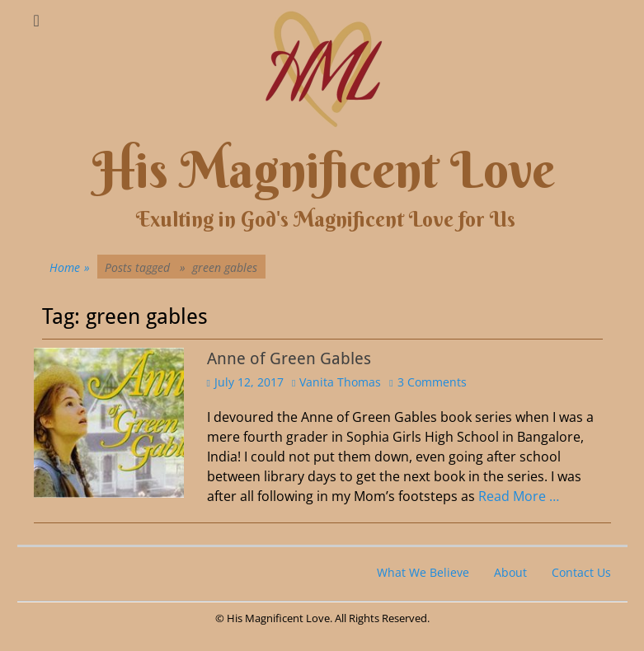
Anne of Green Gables (289, 358)
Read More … (519, 496)
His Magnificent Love (324, 170)
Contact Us (581, 572)
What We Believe (423, 572)
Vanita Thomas (340, 382)
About (510, 572)
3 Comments (432, 382)
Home (70, 267)
